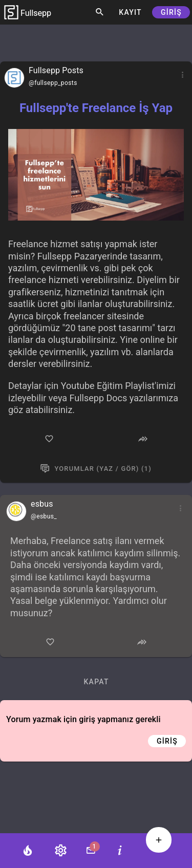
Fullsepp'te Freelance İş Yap (96, 108)
